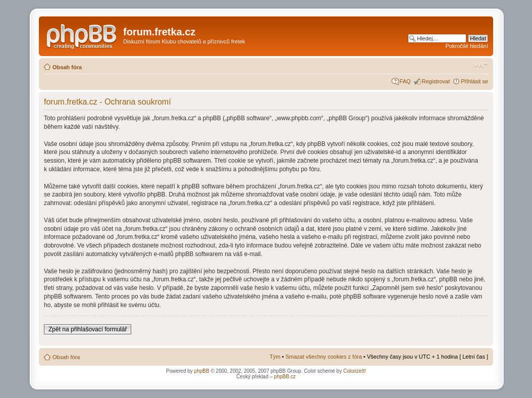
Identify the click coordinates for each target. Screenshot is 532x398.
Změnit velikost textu (481, 65)
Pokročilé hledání (467, 46)
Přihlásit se (474, 81)
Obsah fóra (67, 67)
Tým (275, 357)
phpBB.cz (285, 377)
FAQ (405, 81)
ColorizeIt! (355, 371)
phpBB (202, 371)
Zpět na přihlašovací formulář (88, 329)
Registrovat (436, 81)
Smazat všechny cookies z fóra (324, 357)
